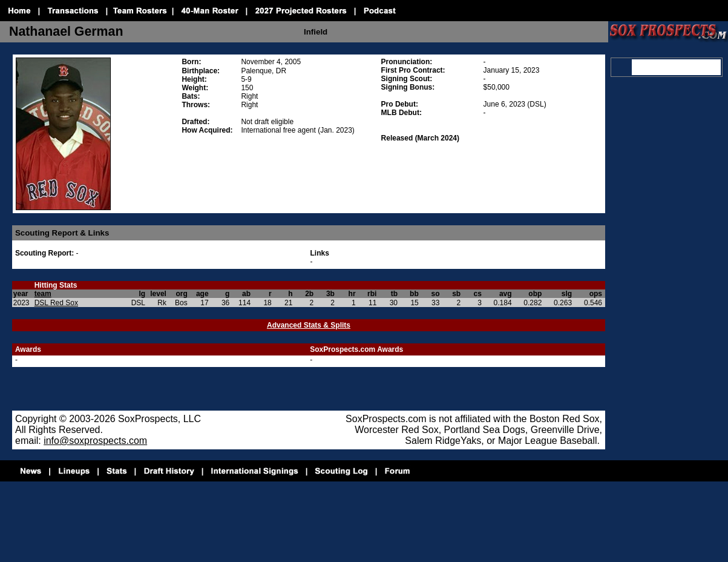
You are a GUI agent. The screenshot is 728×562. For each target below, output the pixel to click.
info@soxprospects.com (95, 441)
